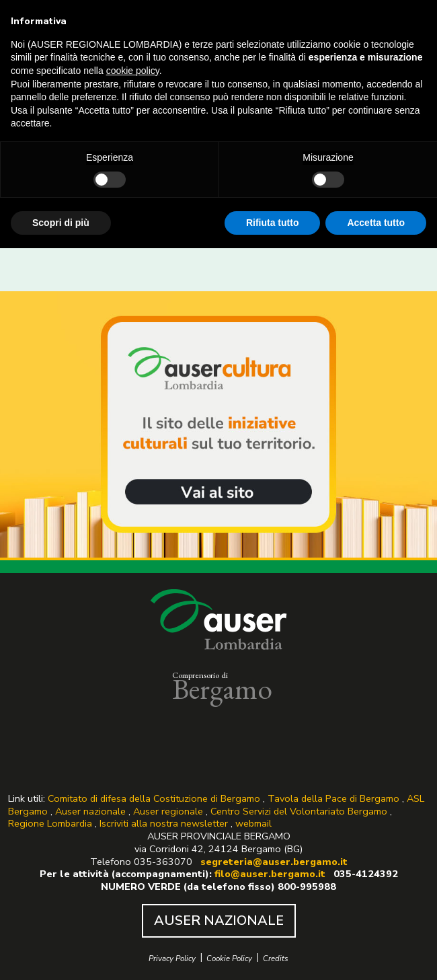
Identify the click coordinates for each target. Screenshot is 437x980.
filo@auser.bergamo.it (271, 874)
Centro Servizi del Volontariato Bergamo (299, 811)
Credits (276, 959)
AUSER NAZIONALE (219, 920)
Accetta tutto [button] (376, 223)
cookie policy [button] (133, 71)
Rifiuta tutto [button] (273, 223)
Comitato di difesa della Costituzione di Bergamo (154, 798)
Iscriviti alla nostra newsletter (164, 823)
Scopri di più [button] (61, 223)
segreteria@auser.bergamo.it (274, 862)
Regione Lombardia (50, 823)
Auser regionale (168, 811)
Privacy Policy (172, 959)
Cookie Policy (229, 959)
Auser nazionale (90, 811)
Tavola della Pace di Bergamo (333, 798)
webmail (253, 823)
